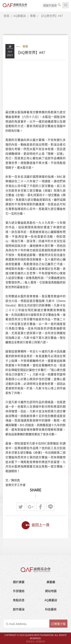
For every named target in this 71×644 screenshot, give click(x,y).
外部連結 (19, 591)
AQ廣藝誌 (20, 16)
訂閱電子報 (58, 624)
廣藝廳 (51, 582)
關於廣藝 (19, 582)
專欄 (33, 16)
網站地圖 (51, 591)
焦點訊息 (19, 600)
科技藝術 (51, 609)
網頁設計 (30, 641)
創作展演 (19, 609)
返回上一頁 (36, 525)
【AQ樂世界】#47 (51, 16)
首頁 (6, 16)
